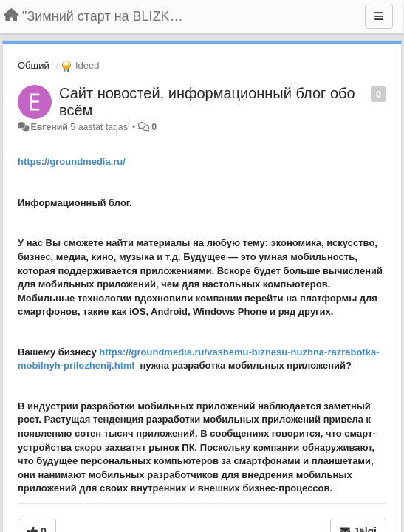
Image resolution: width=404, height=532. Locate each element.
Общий (34, 65)
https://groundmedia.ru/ (72, 161)
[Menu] (379, 16)
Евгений (49, 127)
